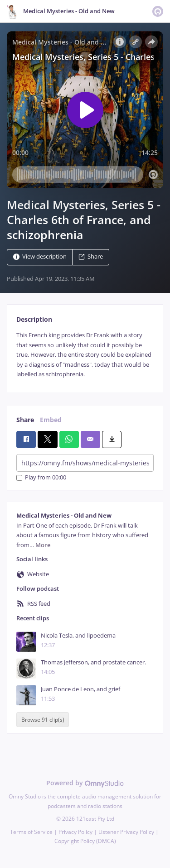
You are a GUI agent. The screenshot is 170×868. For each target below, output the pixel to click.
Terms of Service (31, 832)
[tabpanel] (85, 355)
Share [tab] (25, 420)
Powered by (85, 783)
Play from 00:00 (41, 478)
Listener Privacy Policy (126, 832)
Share (91, 257)
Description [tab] (34, 319)
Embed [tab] (51, 420)
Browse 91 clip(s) (43, 720)
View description (40, 257)
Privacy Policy (75, 832)
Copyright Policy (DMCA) (85, 841)
